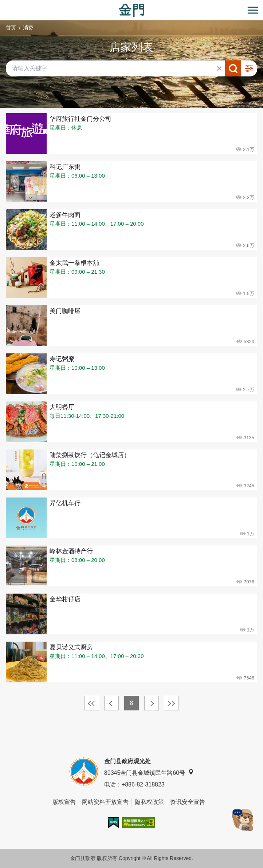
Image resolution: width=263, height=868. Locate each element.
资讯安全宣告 (188, 802)
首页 (11, 28)
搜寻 (233, 68)
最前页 (92, 703)
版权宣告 (64, 802)
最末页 (171, 703)
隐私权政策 (149, 802)
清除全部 (219, 68)
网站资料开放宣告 (105, 802)
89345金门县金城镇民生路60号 (149, 772)
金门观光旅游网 (131, 10)
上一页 (111, 703)
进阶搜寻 (249, 68)
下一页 (152, 703)
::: (2, 4)
